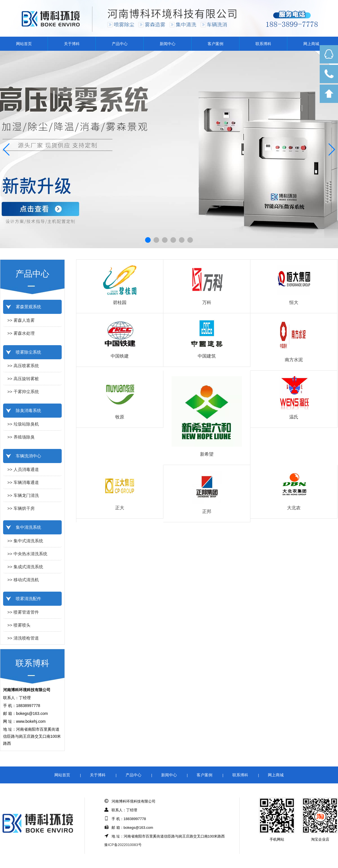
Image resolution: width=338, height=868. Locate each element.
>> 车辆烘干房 (21, 508)
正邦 (207, 511)
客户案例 (215, 44)
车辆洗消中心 (28, 456)
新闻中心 (168, 44)
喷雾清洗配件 (28, 599)
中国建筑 (207, 356)
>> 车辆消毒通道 (23, 482)
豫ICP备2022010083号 (123, 845)
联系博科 (263, 44)
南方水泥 (294, 360)
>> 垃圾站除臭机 (23, 424)
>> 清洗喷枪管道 (23, 638)
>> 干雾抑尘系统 (23, 392)
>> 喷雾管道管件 (23, 612)
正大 (120, 508)
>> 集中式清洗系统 (25, 541)
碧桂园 (120, 302)
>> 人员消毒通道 (23, 469)
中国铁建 (120, 356)
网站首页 (24, 44)
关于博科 (72, 44)
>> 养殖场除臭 (21, 437)
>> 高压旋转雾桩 (23, 379)
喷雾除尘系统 (28, 352)
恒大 (294, 302)
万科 (207, 302)
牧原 (120, 417)
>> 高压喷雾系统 (23, 366)
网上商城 (311, 44)
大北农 (294, 508)
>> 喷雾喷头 (19, 625)
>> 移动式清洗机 (23, 580)
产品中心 (120, 44)
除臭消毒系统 (28, 410)
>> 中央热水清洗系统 (27, 554)
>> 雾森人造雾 (21, 320)
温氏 (294, 417)
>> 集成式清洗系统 (25, 567)
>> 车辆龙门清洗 (23, 495)
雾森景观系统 (28, 307)
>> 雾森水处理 (21, 333)
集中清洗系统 (28, 527)
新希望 (207, 454)
